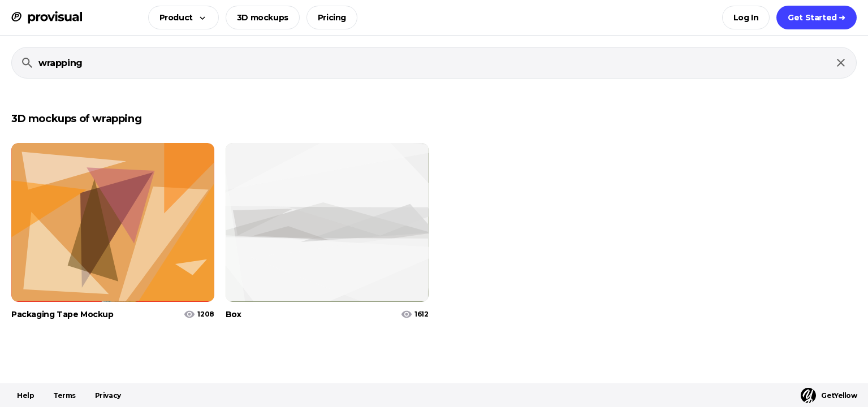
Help (25, 395)
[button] (180, 18)
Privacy (108, 395)
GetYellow (829, 395)
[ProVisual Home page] (47, 18)
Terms (64, 395)
